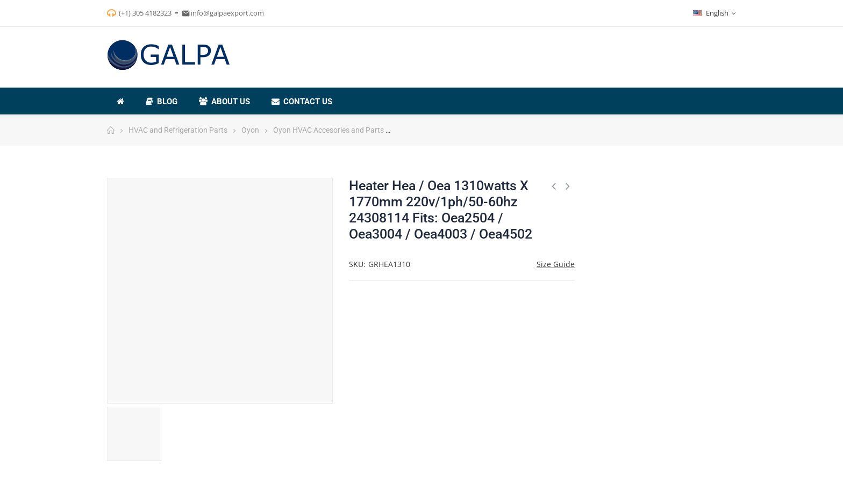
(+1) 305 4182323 (145, 13)
